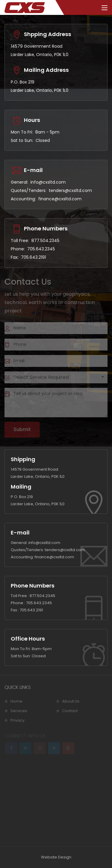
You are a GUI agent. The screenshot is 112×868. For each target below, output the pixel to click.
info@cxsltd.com (48, 182)
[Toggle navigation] (105, 8)
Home (16, 701)
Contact (70, 711)
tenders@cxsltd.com (70, 190)
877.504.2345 (45, 241)
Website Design (56, 857)
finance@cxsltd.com (60, 199)
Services (19, 711)
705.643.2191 (33, 257)
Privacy (17, 720)
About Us (71, 701)
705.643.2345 (41, 249)
